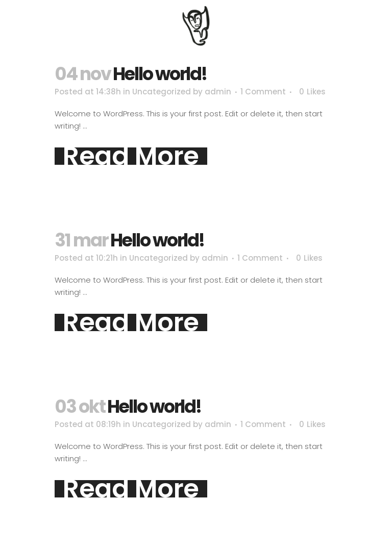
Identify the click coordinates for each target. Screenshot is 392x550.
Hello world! (160, 74)
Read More (131, 156)
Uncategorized (162, 92)
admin (218, 92)
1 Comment (263, 92)
